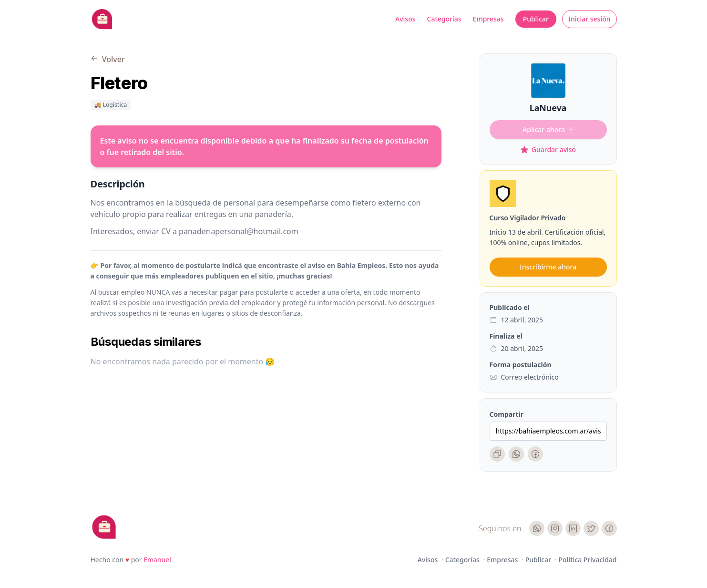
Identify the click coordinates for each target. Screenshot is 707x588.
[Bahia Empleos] (102, 19)
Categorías (444, 19)
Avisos (405, 19)
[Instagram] (555, 528)
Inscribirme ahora (548, 267)
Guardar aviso (548, 150)
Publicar (536, 19)
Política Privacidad (588, 560)
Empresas (488, 19)
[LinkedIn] (573, 528)
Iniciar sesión (589, 19)
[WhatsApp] (516, 454)
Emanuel (157, 560)
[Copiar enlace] (497, 454)
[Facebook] (535, 454)
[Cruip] (104, 527)
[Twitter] (591, 528)
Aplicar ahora (548, 129)
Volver (108, 59)
